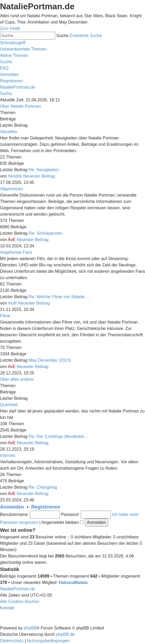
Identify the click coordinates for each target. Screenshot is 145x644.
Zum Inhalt (10, 28)
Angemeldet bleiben (62, 522)
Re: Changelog (43, 487)
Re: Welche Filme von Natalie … (60, 297)
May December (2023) (50, 360)
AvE (12, 240)
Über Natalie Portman (20, 106)
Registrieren (46, 507)
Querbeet (9, 405)
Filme (5, 316)
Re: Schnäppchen (46, 233)
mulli (12, 303)
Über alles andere (17, 379)
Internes (8, 455)
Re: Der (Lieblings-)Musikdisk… (59, 436)
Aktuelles (9, 132)
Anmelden (12, 507)
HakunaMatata (73, 582)
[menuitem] (23, 49)
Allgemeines (12, 189)
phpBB (30, 628)
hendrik (15, 176)
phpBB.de (65, 634)
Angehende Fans (16, 252)
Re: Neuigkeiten (44, 170)
